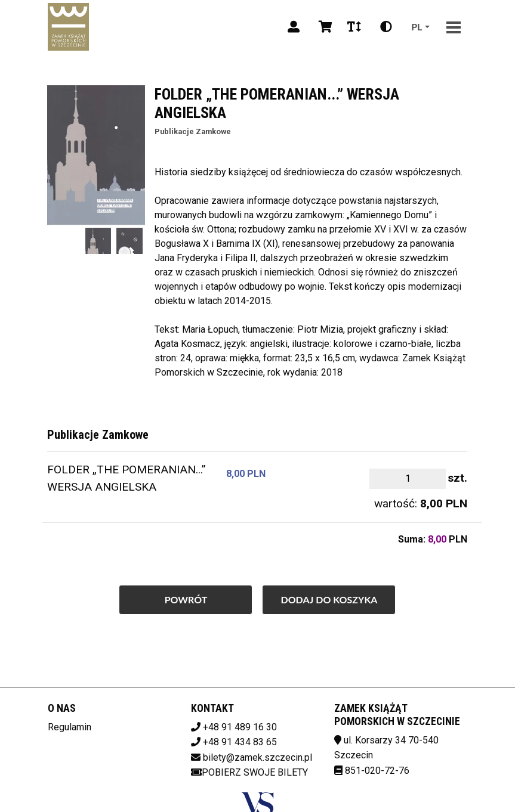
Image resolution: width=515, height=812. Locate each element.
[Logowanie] (294, 27)
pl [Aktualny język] (417, 27)
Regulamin (70, 727)
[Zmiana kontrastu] (386, 27)
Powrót (186, 599)
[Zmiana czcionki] (354, 27)
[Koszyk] (323, 27)
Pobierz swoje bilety (249, 772)
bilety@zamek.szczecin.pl (257, 757)
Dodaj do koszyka (329, 599)
